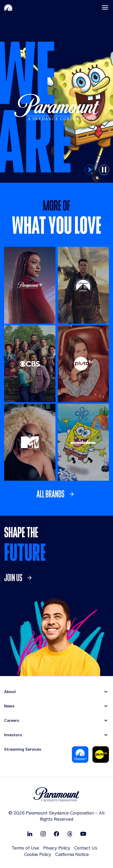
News (9, 706)
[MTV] (30, 442)
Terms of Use (25, 848)
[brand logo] (56, 795)
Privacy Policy (57, 848)
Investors (13, 735)
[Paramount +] (30, 285)
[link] (57, 494)
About (10, 692)
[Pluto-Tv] (101, 755)
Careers (12, 720)
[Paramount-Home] (8, 7)
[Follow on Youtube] (83, 834)
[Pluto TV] (83, 364)
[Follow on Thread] (70, 834)
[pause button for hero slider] (104, 170)
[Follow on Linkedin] (30, 834)
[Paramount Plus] (80, 755)
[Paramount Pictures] (83, 285)
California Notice (72, 854)
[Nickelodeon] (83, 442)
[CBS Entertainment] (30, 364)
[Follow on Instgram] (43, 834)
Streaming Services (23, 749)
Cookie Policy (38, 854)
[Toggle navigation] (105, 7)
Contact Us (86, 848)
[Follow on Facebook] (56, 834)
